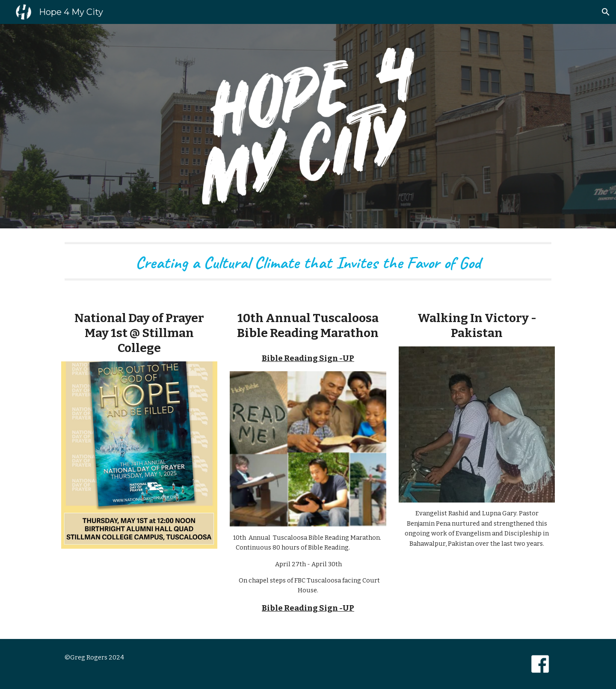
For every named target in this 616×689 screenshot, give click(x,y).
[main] (308, 261)
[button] (606, 12)
